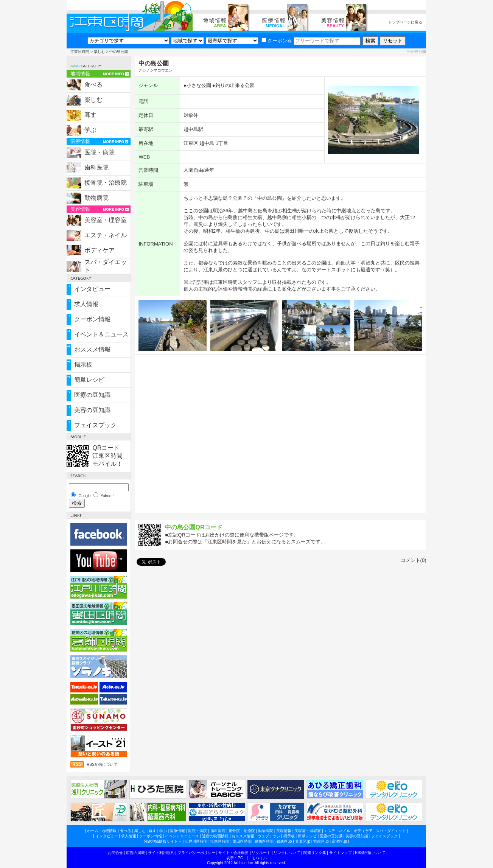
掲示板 (83, 365)
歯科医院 (96, 167)
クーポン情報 (92, 319)
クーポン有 (277, 41)
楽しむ (100, 52)
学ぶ (90, 130)
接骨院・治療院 (106, 183)
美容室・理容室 (106, 220)
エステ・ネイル (106, 235)
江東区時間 (80, 52)
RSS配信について (102, 765)
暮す (90, 115)
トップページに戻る (405, 22)
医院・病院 (100, 152)
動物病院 (96, 198)
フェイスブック (95, 425)
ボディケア (100, 250)
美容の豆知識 (92, 410)
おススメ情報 (92, 349)
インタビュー (92, 289)
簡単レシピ (89, 380)
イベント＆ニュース (101, 334)
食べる (93, 85)
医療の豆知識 (92, 395)
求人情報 (86, 304)
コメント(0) (414, 560)
